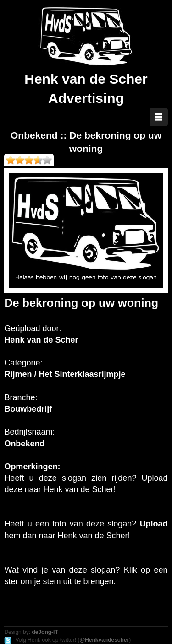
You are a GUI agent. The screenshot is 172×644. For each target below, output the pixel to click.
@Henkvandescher (104, 640)
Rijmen (18, 374)
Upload (154, 524)
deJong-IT (45, 632)
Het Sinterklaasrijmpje (82, 374)
